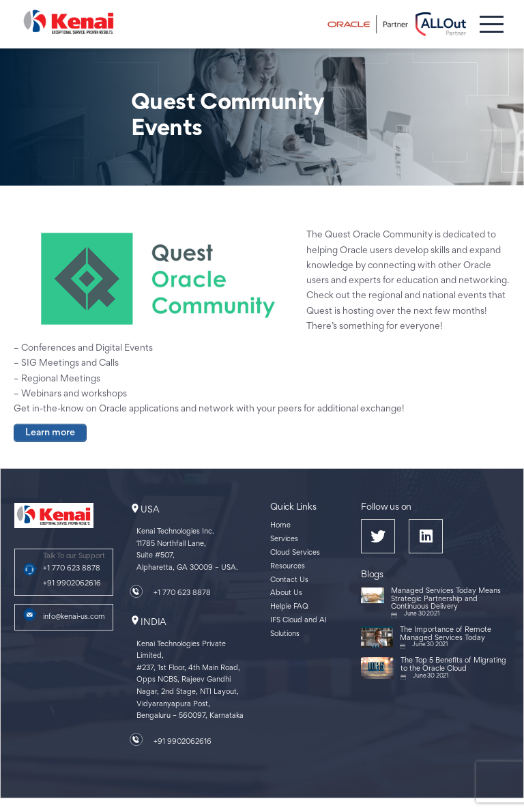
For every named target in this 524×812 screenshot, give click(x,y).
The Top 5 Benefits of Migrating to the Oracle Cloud (453, 665)
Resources (288, 567)
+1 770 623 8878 (72, 569)
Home (280, 526)
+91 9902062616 (72, 584)
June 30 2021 (422, 614)
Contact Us (289, 580)
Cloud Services (295, 553)
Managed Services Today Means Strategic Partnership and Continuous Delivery (446, 599)
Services (284, 539)
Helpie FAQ (289, 607)
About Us (286, 593)
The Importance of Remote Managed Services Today (446, 634)
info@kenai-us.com (74, 617)
